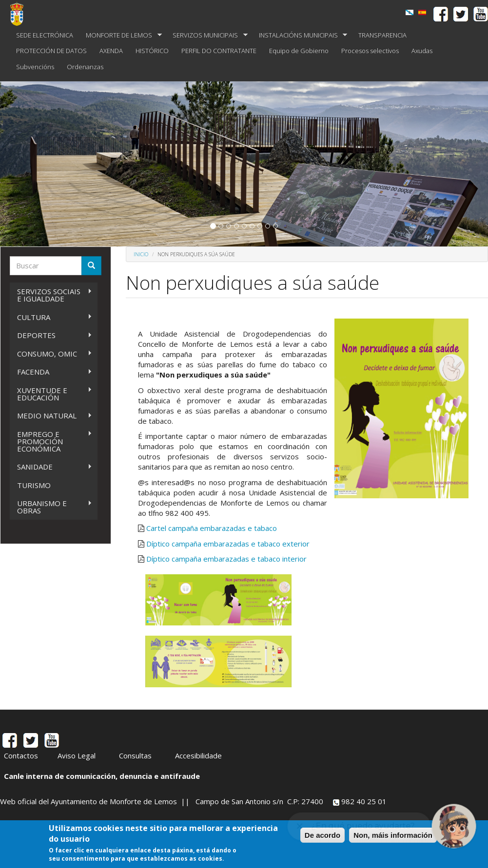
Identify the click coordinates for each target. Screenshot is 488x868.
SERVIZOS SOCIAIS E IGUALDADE (51, 295)
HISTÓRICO (152, 51)
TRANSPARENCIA (382, 35)
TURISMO (34, 485)
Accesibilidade (198, 755)
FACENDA (51, 372)
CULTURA (51, 317)
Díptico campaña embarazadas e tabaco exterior (228, 544)
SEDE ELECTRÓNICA (45, 35)
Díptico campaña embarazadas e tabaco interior (226, 559)
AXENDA (111, 51)
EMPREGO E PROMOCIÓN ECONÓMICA (51, 441)
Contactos (21, 755)
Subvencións (35, 67)
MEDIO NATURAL (51, 416)
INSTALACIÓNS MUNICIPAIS (300, 35)
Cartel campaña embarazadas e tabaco (212, 528)
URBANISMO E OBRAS (51, 507)
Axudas (422, 51)
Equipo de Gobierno (299, 51)
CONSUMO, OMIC (51, 354)
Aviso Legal (77, 755)
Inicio (141, 254)
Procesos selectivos (370, 51)
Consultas (135, 755)
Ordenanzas (85, 67)
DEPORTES (51, 335)
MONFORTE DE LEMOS (121, 35)
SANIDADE (51, 467)
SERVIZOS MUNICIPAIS (207, 35)
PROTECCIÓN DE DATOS (51, 51)
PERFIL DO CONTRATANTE (219, 51)
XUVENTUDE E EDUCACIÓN (51, 394)
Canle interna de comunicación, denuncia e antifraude (102, 776)
